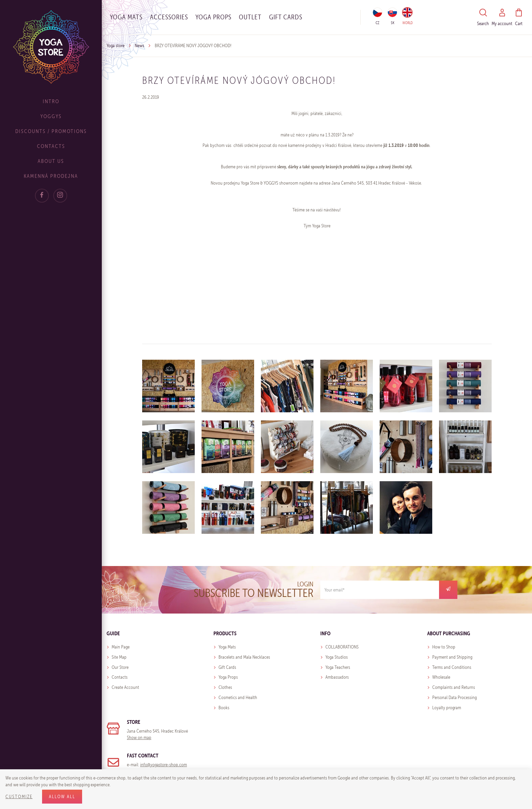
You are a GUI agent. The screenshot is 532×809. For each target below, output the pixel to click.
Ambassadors (337, 677)
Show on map (139, 738)
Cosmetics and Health (238, 698)
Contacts (51, 146)
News (139, 46)
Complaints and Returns (454, 687)
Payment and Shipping (452, 657)
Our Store (120, 667)
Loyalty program (447, 708)
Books (224, 708)
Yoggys (51, 116)
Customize (19, 797)
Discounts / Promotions (51, 131)
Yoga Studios (337, 657)
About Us (51, 161)
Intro (51, 101)
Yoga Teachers (338, 667)
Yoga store (116, 46)
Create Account (125, 687)
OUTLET (250, 17)
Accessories (169, 17)
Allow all (62, 797)
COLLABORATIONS (342, 647)
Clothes (225, 687)
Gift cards (286, 17)
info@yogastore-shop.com (164, 765)
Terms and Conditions (452, 667)
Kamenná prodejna (51, 176)
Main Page (121, 647)
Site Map (119, 657)
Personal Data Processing (454, 698)
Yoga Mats (126, 17)
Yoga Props (213, 17)
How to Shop (444, 647)
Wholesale (441, 677)
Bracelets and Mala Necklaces (244, 657)
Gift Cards (227, 667)
